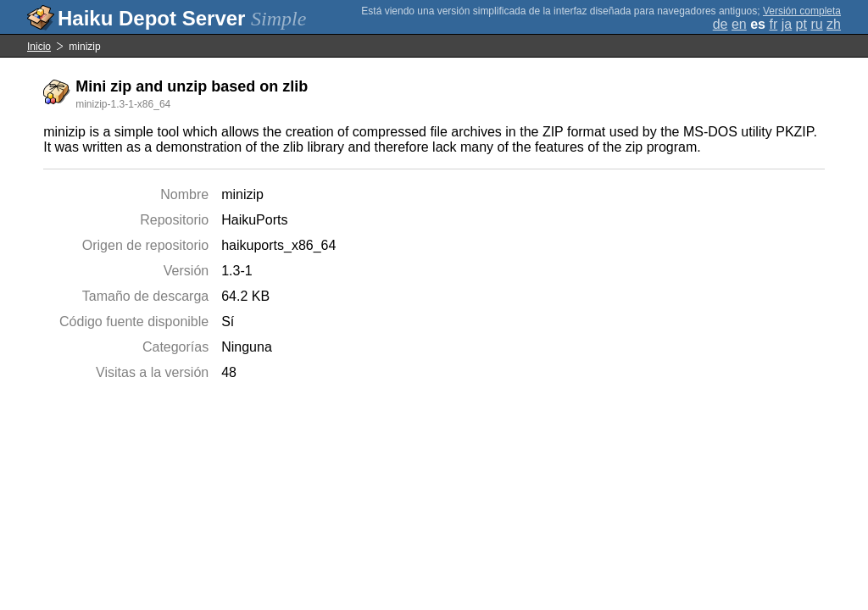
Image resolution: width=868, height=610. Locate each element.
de (721, 24)
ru (816, 24)
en (739, 24)
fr (773, 24)
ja (787, 24)
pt (801, 24)
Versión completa (802, 11)
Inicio (39, 47)
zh (834, 24)
